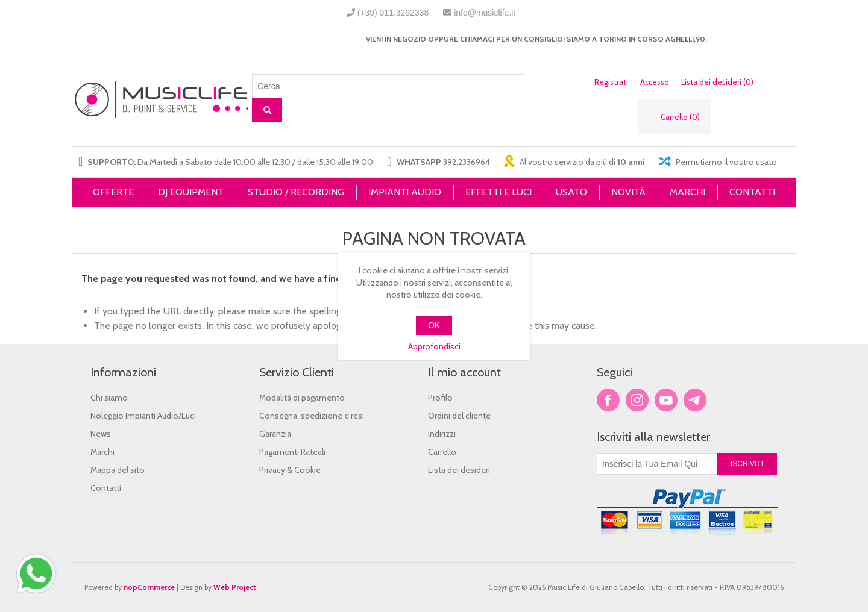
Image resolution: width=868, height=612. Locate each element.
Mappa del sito (118, 470)
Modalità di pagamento (302, 398)
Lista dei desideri (459, 470)
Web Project (235, 587)
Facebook (608, 400)
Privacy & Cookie (290, 470)
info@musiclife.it (485, 13)
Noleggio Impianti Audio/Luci (143, 416)
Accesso (655, 82)
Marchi (102, 452)
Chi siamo (109, 398)
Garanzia (275, 434)
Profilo (440, 398)
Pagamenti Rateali (292, 452)
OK (434, 325)
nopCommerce (149, 587)
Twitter (637, 400)
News (101, 434)
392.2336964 (467, 162)
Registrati (611, 82)
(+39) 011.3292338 (393, 13)
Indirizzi (442, 434)
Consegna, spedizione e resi (312, 416)
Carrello (442, 452)
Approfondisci (434, 346)
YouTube (666, 400)
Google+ (695, 400)
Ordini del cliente (459, 416)
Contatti (106, 488)
